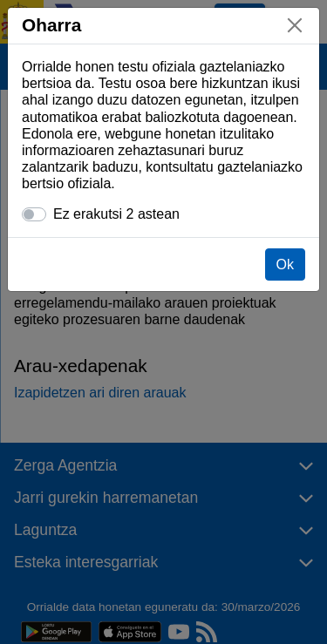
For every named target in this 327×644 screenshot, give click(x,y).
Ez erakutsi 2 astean (116, 214)
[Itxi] (295, 25)
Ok (285, 264)
